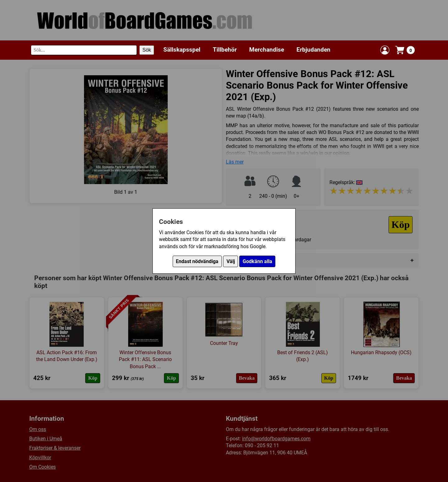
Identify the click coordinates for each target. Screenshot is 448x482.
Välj (231, 261)
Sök (147, 50)
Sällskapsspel (182, 50)
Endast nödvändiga (197, 261)
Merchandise (267, 50)
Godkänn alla (257, 261)
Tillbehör (225, 50)
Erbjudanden (313, 50)
